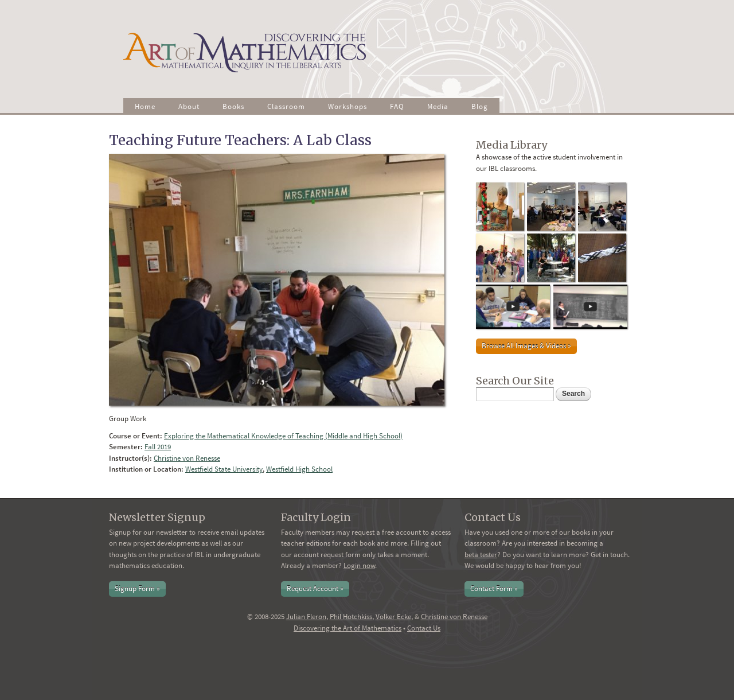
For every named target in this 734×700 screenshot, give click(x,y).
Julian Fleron (306, 617)
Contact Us (424, 628)
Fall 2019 (158, 447)
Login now (359, 565)
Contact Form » (494, 588)
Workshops (348, 106)
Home (145, 106)
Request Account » (315, 588)
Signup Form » (137, 588)
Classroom (286, 106)
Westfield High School (299, 469)
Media (438, 106)
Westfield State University (224, 469)
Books (233, 106)
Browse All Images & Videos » (526, 346)
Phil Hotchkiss (351, 617)
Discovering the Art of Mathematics (348, 628)
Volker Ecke (393, 617)
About (189, 106)
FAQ (397, 106)
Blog (480, 106)
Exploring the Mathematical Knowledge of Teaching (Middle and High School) (283, 436)
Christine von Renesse (187, 458)
